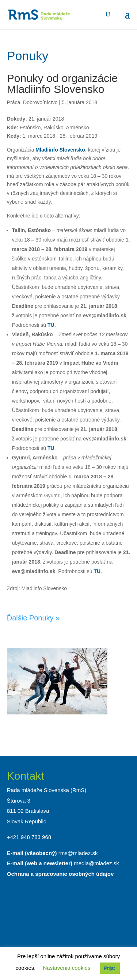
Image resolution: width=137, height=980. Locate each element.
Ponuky (28, 56)
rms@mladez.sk (78, 853)
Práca (14, 102)
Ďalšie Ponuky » (33, 618)
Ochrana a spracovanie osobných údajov (60, 874)
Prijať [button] (110, 968)
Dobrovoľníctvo (40, 102)
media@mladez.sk (96, 863)
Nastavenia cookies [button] (67, 968)
